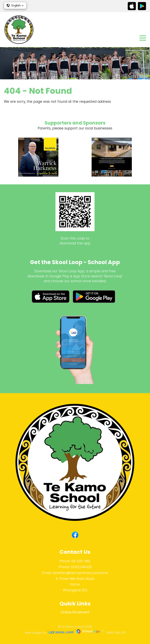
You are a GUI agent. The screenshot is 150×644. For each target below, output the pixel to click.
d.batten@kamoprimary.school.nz (80, 573)
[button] (15, 5)
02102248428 (81, 567)
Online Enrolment (75, 612)
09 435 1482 (81, 561)
